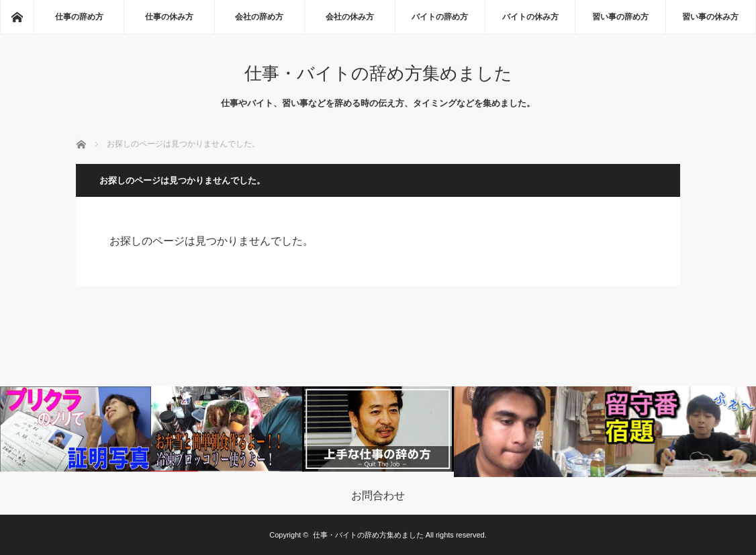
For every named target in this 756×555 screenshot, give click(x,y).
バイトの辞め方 (440, 17)
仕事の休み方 (169, 17)
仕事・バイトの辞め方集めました (378, 73)
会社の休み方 (350, 17)
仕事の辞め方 (79, 17)
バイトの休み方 (530, 17)
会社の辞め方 (259, 17)
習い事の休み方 (710, 17)
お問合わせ (378, 496)
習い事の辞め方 (620, 17)
